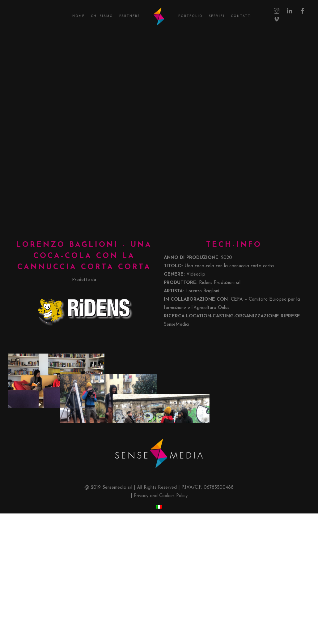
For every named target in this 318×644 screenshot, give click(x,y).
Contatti (242, 16)
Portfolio (191, 16)
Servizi (217, 16)
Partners (129, 16)
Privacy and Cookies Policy (161, 619)
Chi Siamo (102, 16)
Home (78, 16)
